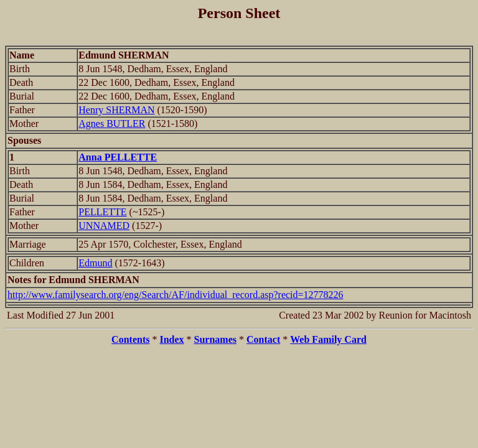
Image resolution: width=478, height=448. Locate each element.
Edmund (95, 263)
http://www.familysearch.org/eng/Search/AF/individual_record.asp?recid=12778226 (176, 295)
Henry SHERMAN (116, 110)
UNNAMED (104, 226)
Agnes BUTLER (112, 124)
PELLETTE (102, 212)
